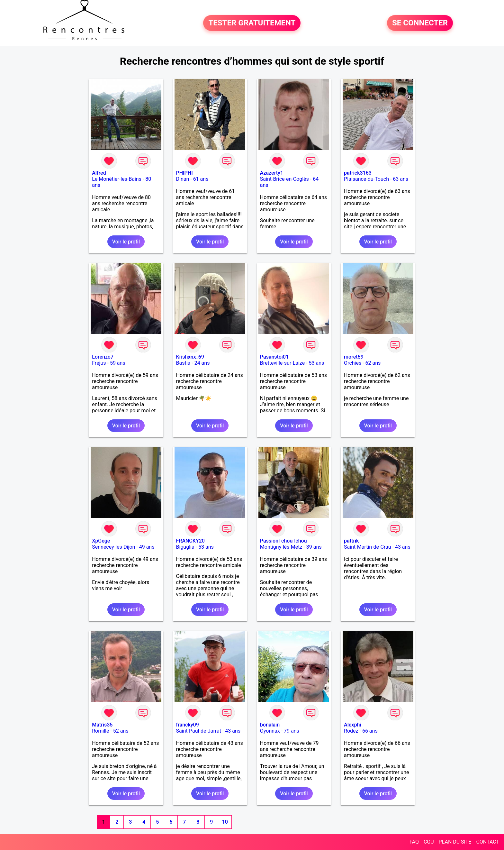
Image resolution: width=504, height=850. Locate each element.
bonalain (270, 725)
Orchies (353, 363)
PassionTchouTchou (283, 541)
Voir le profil (126, 242)
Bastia (183, 363)
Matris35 (102, 725)
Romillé (100, 731)
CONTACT (488, 842)
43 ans (403, 547)
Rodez (351, 731)
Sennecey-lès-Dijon (113, 547)
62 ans (373, 363)
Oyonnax (270, 731)
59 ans (118, 363)
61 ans (201, 179)
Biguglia (185, 547)
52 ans (121, 731)
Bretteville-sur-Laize (282, 363)
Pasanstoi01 (274, 357)
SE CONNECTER (420, 23)
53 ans (317, 363)
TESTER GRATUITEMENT (252, 23)
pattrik (351, 541)
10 (225, 822)
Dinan (183, 179)
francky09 (188, 725)
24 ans (202, 363)
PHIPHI (184, 173)
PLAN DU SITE (455, 842)
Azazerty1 (272, 173)
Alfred (99, 173)
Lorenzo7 (103, 357)
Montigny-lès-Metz (281, 547)
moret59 (354, 357)
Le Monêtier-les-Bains (117, 179)
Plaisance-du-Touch (366, 179)
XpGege (101, 541)
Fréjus (99, 363)
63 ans (401, 179)
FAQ (414, 842)
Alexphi (352, 725)
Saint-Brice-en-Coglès (284, 179)
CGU (429, 842)
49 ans (147, 547)
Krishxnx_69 (190, 357)
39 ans (314, 547)
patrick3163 (358, 173)
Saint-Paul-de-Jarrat (199, 731)
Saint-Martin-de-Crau (367, 547)
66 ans (370, 731)
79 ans (292, 731)
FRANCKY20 (190, 541)
